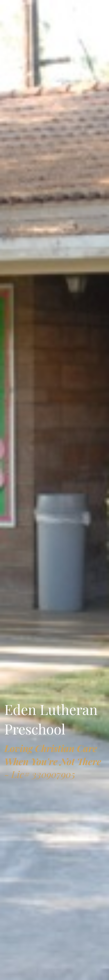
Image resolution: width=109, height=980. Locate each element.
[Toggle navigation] (13, 10)
